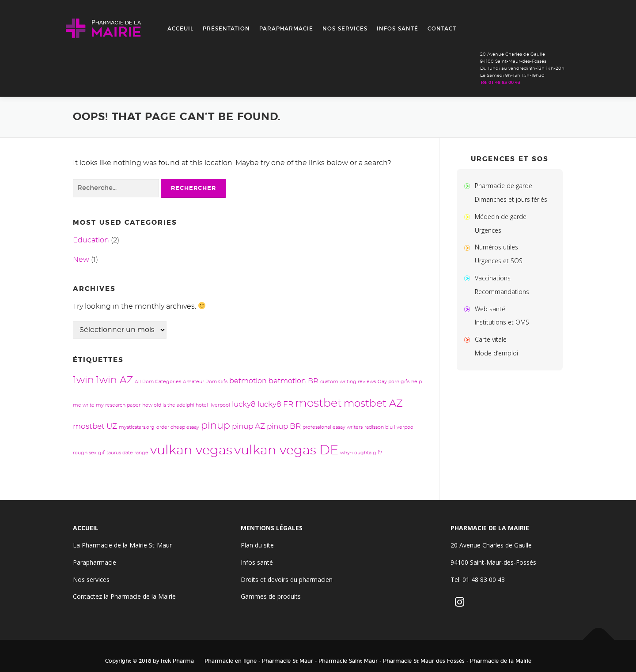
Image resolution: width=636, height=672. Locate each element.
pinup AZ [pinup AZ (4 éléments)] (248, 426)
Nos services (345, 29)
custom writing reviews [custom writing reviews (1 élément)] (348, 382)
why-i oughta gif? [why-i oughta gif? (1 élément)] (361, 453)
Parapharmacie (286, 29)
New (81, 260)
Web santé (490, 309)
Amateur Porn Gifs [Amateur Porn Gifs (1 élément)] (205, 382)
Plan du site (257, 545)
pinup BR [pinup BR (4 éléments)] (284, 426)
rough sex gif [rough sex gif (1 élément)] (89, 453)
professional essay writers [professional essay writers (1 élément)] (333, 427)
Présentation (226, 29)
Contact (442, 29)
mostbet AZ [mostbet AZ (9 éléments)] (373, 404)
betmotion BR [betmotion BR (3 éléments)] (293, 381)
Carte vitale (491, 339)
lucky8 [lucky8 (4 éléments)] (244, 404)
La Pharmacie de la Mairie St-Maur (122, 545)
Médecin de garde (501, 217)
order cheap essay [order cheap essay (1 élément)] (178, 427)
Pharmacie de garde (503, 186)
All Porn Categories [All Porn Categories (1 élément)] (158, 382)
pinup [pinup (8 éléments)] (216, 426)
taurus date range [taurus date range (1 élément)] (127, 453)
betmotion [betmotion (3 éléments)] (248, 381)
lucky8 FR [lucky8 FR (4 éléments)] (275, 404)
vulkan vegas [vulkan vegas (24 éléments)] (191, 451)
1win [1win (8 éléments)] (83, 380)
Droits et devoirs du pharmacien (287, 580)
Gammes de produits (271, 596)
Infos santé (397, 29)
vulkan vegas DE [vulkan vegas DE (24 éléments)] (286, 451)
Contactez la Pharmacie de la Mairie (124, 596)
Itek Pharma (177, 661)
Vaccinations (493, 278)
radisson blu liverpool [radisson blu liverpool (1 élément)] (390, 427)
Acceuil (180, 29)
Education (91, 240)
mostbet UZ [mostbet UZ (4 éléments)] (95, 426)
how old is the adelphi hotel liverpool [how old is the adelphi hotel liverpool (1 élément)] (186, 405)
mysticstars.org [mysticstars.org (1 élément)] (137, 427)
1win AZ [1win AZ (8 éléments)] (114, 380)
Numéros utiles (496, 247)
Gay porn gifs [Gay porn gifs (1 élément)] (394, 382)
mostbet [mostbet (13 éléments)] (318, 403)
